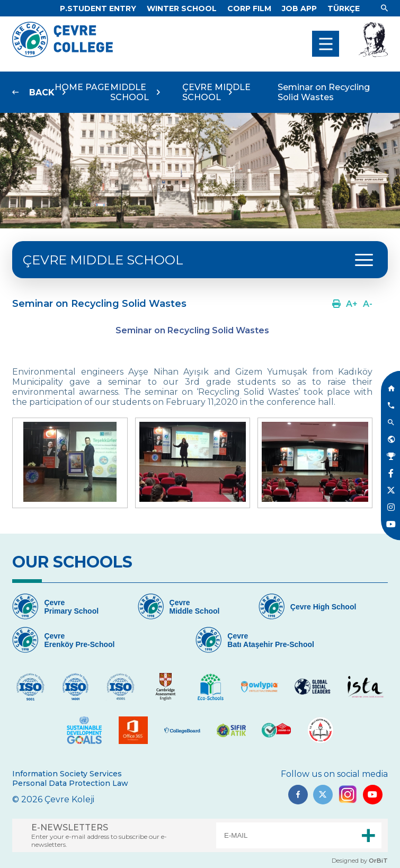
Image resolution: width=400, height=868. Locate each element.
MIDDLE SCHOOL (130, 92)
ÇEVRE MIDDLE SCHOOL (216, 92)
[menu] (326, 44)
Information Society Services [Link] (67, 774)
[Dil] (344, 8)
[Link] (98, 8)
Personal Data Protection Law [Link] (70, 783)
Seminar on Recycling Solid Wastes (324, 92)
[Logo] (63, 54)
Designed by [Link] (360, 861)
